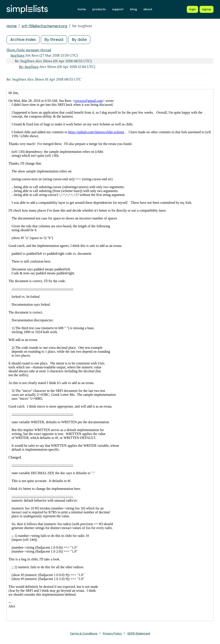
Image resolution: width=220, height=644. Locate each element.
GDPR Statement (139, 633)
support (118, 9)
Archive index (23, 40)
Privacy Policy (112, 633)
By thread (54, 40)
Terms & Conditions (84, 633)
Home (12, 26)
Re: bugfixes (29, 67)
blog (133, 9)
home (82, 9)
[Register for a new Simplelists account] (207, 9)
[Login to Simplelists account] (192, 9)
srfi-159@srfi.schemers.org (44, 26)
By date (79, 40)
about (148, 9)
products (99, 9)
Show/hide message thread (29, 50)
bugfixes (17, 55)
